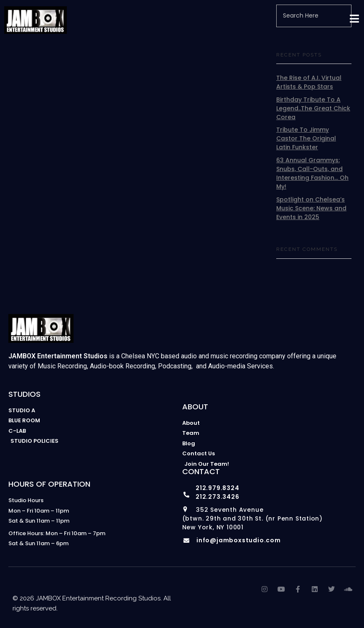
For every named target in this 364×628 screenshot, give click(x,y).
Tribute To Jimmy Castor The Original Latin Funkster (306, 138)
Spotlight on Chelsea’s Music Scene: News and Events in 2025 (311, 208)
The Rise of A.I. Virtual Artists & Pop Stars (309, 82)
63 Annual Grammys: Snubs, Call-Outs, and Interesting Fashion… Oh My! (312, 173)
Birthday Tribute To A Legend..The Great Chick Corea (313, 108)
